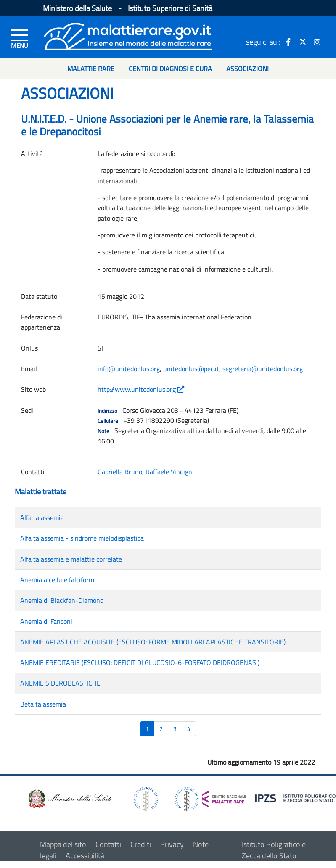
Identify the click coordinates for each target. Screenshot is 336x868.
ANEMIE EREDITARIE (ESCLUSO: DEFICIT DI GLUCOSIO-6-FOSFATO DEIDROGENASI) (140, 662)
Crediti (141, 844)
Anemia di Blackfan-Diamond (62, 600)
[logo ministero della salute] (69, 798)
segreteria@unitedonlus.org (263, 369)
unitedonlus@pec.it (191, 369)
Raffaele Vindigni (170, 472)
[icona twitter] (303, 42)
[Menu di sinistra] (20, 38)
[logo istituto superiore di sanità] (145, 798)
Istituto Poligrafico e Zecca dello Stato (274, 850)
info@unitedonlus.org (129, 369)
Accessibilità (85, 856)
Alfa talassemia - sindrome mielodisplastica (82, 538)
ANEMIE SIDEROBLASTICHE (60, 683)
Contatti (108, 844)
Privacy (172, 844)
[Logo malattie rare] (128, 36)
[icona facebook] (288, 42)
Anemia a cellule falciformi (58, 580)
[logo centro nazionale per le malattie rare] (210, 797)
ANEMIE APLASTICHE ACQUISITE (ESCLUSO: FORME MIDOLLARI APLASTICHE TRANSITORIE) (153, 642)
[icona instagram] (317, 42)
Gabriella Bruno (120, 472)
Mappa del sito (63, 844)
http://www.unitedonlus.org (141, 389)
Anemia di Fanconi (46, 621)
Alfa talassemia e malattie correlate (71, 559)
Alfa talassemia (42, 517)
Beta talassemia (43, 704)
